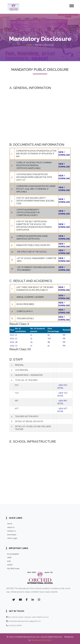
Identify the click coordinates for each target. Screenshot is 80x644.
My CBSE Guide (13, 569)
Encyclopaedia (13, 554)
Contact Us (11, 531)
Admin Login (12, 538)
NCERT (10, 565)
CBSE (9, 558)
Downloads (12, 535)
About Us (11, 527)
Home (29, 45)
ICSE (9, 561)
